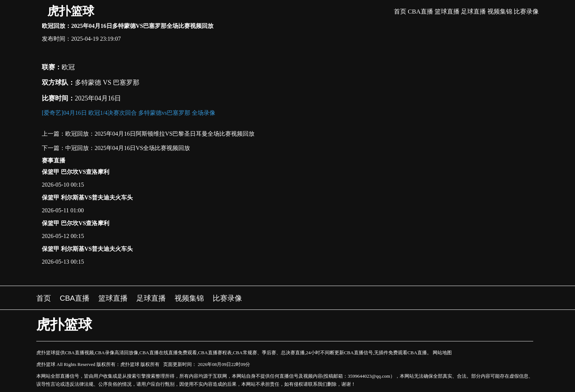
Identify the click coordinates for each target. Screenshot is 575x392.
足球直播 (473, 12)
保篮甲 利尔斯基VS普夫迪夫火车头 (87, 197)
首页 (400, 12)
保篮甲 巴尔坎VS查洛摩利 (76, 172)
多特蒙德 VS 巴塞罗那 (107, 83)
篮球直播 (447, 12)
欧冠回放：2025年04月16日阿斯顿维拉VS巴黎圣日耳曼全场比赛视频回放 (160, 134)
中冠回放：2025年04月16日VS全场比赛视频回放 (128, 148)
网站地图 (442, 353)
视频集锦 (500, 12)
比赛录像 (526, 12)
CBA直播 (420, 12)
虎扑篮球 (71, 11)
